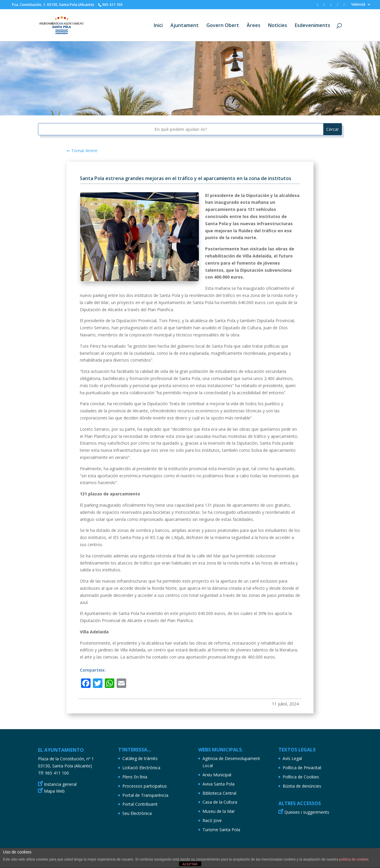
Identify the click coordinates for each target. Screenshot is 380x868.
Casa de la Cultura (220, 802)
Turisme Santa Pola (221, 830)
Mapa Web (54, 791)
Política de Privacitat (302, 768)
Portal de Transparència (145, 795)
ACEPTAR (190, 864)
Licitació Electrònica (141, 768)
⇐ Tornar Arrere (82, 151)
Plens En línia (135, 777)
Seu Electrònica (137, 813)
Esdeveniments (312, 26)
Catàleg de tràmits (140, 758)
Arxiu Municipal (217, 775)
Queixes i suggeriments (307, 812)
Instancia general (60, 784)
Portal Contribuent (140, 804)
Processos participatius (145, 786)
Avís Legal (292, 758)
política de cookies (354, 859)
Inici (158, 26)
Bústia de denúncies (302, 786)
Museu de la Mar (219, 811)
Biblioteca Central (219, 793)
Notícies (278, 26)
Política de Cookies (301, 777)
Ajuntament (185, 26)
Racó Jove (212, 820)
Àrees (254, 26)
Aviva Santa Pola (218, 784)
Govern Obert (223, 26)
